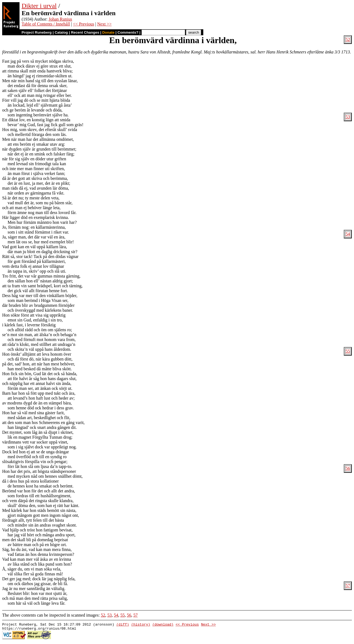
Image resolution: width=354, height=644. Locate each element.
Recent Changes (85, 32)
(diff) (123, 625)
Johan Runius (60, 19)
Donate (108, 32)
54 (348, 234)
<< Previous (83, 24)
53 (348, 117)
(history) (141, 625)
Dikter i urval (39, 6)
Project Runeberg (36, 32)
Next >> (104, 24)
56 (348, 468)
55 (348, 351)
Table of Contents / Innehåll (46, 24)
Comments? (128, 32)
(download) (163, 625)
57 (348, 586)
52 (348, 39)
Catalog (61, 32)
